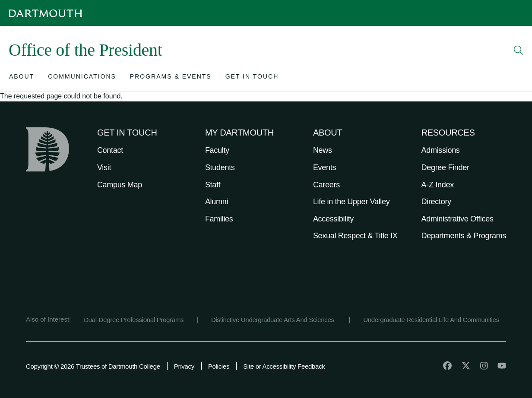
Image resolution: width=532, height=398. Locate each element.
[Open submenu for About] (22, 78)
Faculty (217, 150)
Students (220, 167)
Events (325, 167)
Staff (213, 185)
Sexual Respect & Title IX (355, 236)
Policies (219, 366)
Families (219, 219)
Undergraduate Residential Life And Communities (431, 320)
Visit (104, 167)
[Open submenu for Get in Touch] (252, 78)
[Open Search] (519, 50)
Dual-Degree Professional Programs (134, 320)
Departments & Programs (464, 236)
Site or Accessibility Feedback (284, 366)
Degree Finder (445, 167)
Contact (110, 150)
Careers (326, 185)
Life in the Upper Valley (351, 202)
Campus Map (120, 185)
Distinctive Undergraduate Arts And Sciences (274, 320)
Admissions (441, 150)
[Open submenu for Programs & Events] (171, 78)
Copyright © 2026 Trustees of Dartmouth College (93, 366)
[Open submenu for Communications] (82, 78)
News (323, 150)
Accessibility (333, 219)
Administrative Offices (458, 219)
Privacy (184, 366)
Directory (436, 202)
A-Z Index (438, 185)
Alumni (217, 202)
